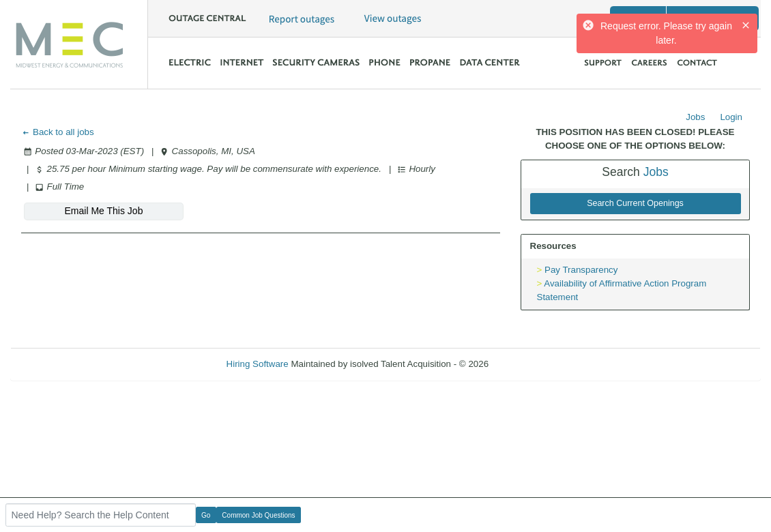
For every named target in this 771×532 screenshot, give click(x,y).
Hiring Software (258, 364)
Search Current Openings (635, 203)
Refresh (529, 364)
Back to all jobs (58, 132)
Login (731, 117)
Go (206, 515)
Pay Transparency (581, 270)
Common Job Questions (258, 515)
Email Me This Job (104, 211)
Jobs (695, 117)
